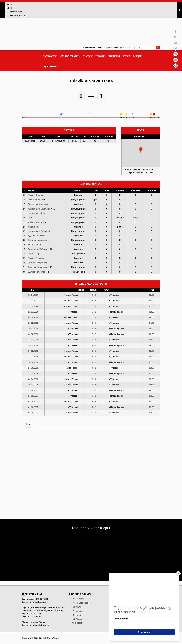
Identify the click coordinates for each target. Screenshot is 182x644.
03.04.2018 (33, 379)
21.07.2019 (33, 340)
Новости (50, 56)
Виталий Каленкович (38, 240)
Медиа (138, 56)
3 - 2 (94, 340)
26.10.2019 (33, 334)
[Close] (178, 573)
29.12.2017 (33, 390)
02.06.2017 (33, 407)
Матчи (88, 56)
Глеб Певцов (34, 200)
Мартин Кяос (34, 227)
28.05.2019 (33, 345)
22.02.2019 (33, 357)
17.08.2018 (33, 368)
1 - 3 (94, 301)
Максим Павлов (36, 195)
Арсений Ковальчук (38, 267)
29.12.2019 (33, 329)
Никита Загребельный (39, 231)
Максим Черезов (36, 258)
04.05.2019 (33, 351)
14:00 (152, 301)
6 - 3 (94, 385)
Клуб (127, 56)
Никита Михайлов (37, 213)
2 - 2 (94, 329)
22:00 (152, 390)
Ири (30, 218)
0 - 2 (94, 317)
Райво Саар (34, 254)
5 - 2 (94, 390)
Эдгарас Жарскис (37, 236)
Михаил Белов (35, 222)
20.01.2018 (33, 385)
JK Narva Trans (89, 48)
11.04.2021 (33, 295)
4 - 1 (94, 362)
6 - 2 (94, 295)
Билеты (114, 56)
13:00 (152, 295)
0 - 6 (94, 373)
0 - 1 (94, 306)
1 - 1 (94, 345)
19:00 (152, 317)
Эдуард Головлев (37, 272)
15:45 (152, 385)
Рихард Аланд (35, 244)
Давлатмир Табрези (38, 249)
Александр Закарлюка (39, 209)
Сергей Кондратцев (38, 262)
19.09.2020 (33, 306)
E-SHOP (50, 67)
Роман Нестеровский (38, 204)
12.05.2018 (33, 373)
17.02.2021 (33, 301)
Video (28, 424)
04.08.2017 (33, 402)
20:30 (152, 379)
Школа (101, 56)
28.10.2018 (33, 362)
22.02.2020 (33, 323)
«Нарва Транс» (70, 56)
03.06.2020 (33, 317)
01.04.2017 (33, 413)
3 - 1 (94, 357)
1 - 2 (94, 402)
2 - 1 (94, 413)
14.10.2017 (33, 396)
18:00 (152, 329)
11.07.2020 (33, 312)
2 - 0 (94, 379)
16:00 (152, 340)
